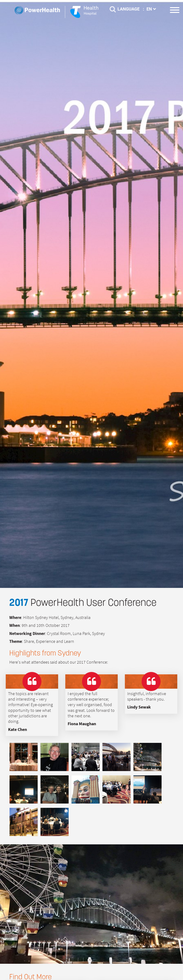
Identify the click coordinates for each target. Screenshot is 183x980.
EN (151, 9)
